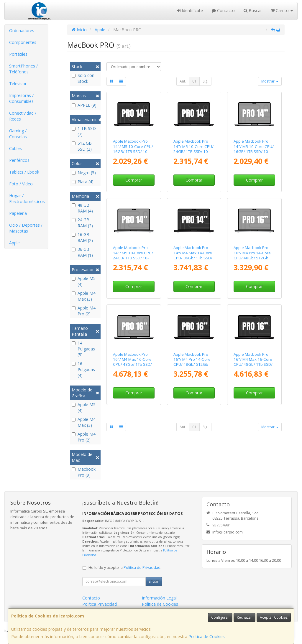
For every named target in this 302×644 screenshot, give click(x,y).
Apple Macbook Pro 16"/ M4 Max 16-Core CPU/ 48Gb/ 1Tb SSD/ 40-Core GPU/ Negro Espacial (253, 364)
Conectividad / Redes (23, 116)
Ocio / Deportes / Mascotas (26, 228)
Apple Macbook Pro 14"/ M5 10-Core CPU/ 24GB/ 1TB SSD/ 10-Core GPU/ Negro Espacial (193, 151)
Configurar (220, 617)
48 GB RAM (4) (82, 208)
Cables (15, 148)
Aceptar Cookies (274, 617)
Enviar (154, 581)
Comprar (134, 180)
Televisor (18, 84)
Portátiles (18, 54)
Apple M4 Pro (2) (84, 311)
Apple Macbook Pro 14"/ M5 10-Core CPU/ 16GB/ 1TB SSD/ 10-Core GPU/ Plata (254, 149)
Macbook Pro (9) (84, 472)
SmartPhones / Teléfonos (23, 69)
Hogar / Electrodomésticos (27, 199)
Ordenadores (22, 31)
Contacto (223, 10)
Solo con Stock (83, 78)
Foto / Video (21, 184)
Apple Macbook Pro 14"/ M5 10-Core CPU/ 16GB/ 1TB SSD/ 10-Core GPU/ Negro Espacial (133, 151)
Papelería (18, 213)
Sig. (205, 81)
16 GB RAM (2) (82, 237)
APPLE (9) (84, 105)
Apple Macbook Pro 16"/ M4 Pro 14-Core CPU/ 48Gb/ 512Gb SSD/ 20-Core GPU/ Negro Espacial (192, 364)
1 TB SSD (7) (84, 131)
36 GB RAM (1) (82, 252)
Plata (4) (83, 182)
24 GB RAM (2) (82, 223)
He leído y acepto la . (125, 568)
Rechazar (244, 617)
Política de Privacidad (142, 568)
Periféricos (19, 160)
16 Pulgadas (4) (83, 369)
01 (194, 81)
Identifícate (190, 10)
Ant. (183, 81)
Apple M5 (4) (84, 281)
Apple (14, 243)
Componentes (23, 42)
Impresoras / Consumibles (21, 98)
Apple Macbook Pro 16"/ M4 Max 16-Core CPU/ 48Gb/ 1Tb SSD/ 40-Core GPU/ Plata (132, 362)
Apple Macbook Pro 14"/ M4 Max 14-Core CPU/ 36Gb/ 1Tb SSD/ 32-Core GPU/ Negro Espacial (193, 258)
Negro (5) (84, 173)
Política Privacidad (100, 604)
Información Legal (159, 598)
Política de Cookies (207, 636)
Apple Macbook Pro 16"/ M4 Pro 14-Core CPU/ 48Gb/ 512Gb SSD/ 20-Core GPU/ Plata (252, 258)
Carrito (282, 10)
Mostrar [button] (270, 81)
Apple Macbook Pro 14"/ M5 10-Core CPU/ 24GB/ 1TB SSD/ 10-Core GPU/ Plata (133, 255)
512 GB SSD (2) (82, 146)
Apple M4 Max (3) (84, 296)
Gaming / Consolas (18, 134)
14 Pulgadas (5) (83, 349)
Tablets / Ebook (24, 172)
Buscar (253, 10)
